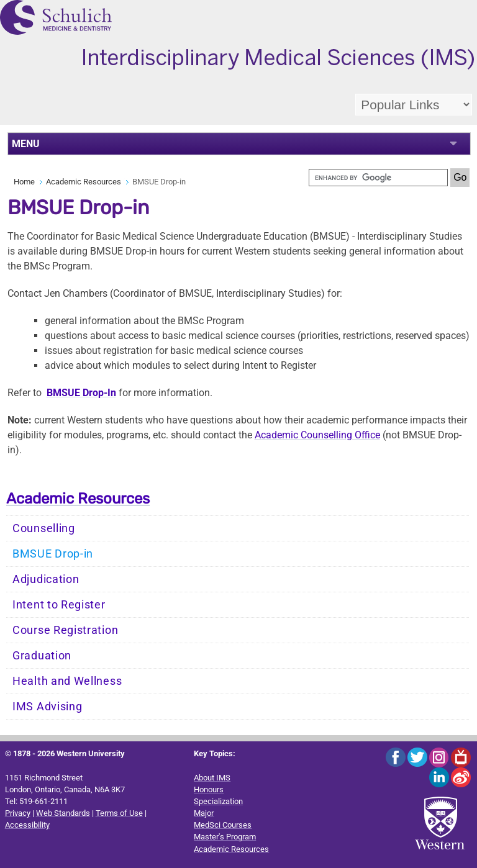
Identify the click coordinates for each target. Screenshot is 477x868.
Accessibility (27, 825)
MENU (26, 144)
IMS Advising (47, 707)
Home (24, 182)
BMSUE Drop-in (53, 554)
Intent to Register (59, 605)
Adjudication (46, 579)
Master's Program (225, 837)
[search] (378, 178)
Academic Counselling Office (317, 435)
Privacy (18, 813)
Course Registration (65, 630)
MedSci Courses (223, 825)
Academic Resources (84, 182)
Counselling (44, 528)
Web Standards (63, 813)
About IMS (212, 778)
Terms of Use (119, 813)
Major (204, 813)
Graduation (42, 656)
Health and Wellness (67, 681)
